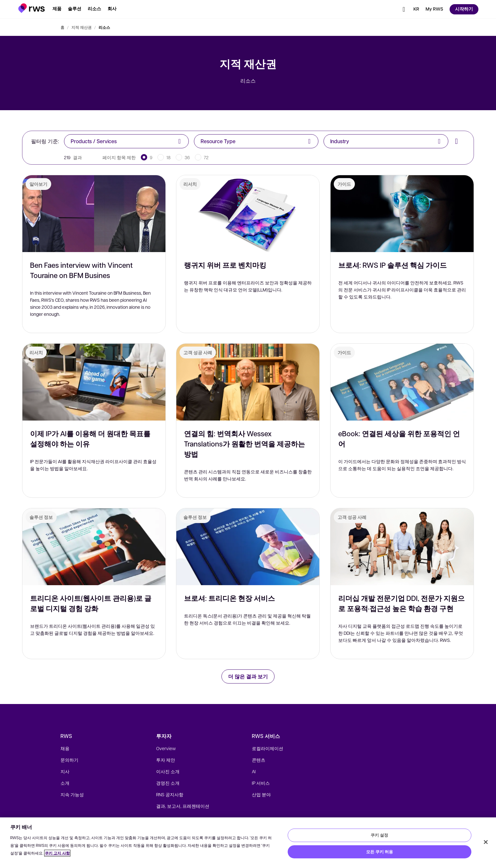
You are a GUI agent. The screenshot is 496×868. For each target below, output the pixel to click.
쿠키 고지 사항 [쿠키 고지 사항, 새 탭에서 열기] (57, 853)
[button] (32, 8)
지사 (65, 771)
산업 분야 (261, 794)
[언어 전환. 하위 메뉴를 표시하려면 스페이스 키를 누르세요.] (416, 9)
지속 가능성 (72, 794)
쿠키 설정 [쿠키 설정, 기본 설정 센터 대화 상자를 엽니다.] (379, 835)
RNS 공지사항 (170, 794)
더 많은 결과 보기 (248, 676)
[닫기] (486, 842)
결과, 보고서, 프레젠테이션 (183, 806)
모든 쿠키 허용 (380, 852)
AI (254, 771)
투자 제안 (166, 760)
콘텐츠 (259, 760)
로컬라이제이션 (268, 748)
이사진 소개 (168, 771)
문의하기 (69, 760)
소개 (65, 783)
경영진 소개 (168, 783)
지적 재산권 (81, 27)
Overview (166, 748)
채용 (65, 748)
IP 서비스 (261, 783)
